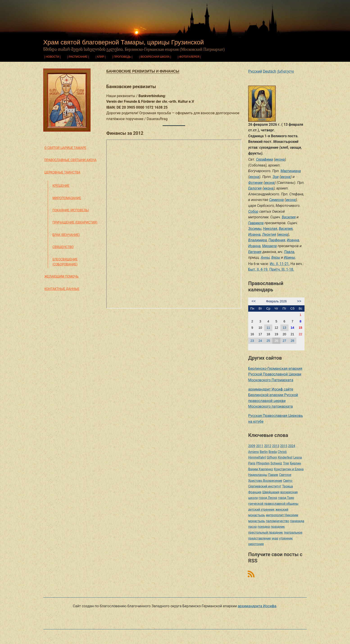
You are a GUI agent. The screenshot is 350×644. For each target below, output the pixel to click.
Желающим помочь (61, 276)
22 (300, 334)
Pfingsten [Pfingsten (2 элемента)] (263, 463)
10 (260, 328)
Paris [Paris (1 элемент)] (252, 463)
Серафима (264, 159)
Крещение (61, 186)
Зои (276, 177)
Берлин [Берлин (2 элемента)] (296, 463)
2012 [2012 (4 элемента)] (268, 446)
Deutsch (270, 71)
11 (268, 328)
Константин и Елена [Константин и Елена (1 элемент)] (289, 469)
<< (254, 301)
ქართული (285, 71)
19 (276, 334)
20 (284, 334)
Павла (289, 252)
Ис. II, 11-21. (280, 264)
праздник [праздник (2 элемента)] (278, 527)
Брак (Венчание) (66, 235)
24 (260, 341)
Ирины (289, 257)
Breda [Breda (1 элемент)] (273, 452)
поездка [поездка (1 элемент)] (264, 527)
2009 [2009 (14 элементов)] (252, 446)
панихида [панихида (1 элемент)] (297, 521)
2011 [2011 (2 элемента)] (260, 446)
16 (252, 334)
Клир (101, 57)
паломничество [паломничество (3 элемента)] (277, 521)
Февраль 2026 (276, 301)
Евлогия (255, 188)
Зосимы (255, 229)
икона (280, 159)
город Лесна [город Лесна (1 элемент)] (268, 498)
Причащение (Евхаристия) (75, 222)
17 (260, 334)
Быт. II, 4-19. (258, 269)
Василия (289, 217)
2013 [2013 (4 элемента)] (276, 446)
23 (252, 341)
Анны (265, 257)
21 (293, 334)
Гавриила (256, 223)
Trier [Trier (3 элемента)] (286, 463)
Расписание (78, 57)
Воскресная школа (155, 57)
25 (268, 341)
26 (276, 341)
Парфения (277, 240)
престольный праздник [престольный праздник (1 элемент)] (266, 532)
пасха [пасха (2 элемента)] (252, 527)
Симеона (276, 200)
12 (276, 328)
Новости (52, 57)
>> (299, 301)
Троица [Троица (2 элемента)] (287, 486)
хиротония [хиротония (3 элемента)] (256, 544)
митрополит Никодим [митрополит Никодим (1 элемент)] (282, 515)
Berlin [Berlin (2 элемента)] (264, 452)
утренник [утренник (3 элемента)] (286, 538)
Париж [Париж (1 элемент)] (273, 475)
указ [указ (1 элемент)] (275, 538)
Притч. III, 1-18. (282, 269)
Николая (270, 229)
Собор (253, 211)
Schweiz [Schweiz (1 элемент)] (276, 463)
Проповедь (122, 57)
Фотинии (255, 183)
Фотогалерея (189, 57)
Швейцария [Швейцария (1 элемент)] (271, 492)
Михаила (269, 246)
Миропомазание (67, 198)
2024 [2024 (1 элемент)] (292, 446)
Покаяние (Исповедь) (71, 210)
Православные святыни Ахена (70, 160)
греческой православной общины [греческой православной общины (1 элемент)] (273, 504)
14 (293, 328)
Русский (255, 71)
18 (268, 334)
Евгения (255, 252)
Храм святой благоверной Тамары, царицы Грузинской (124, 42)
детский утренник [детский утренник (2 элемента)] (261, 509)
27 (284, 341)
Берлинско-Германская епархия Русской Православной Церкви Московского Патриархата (275, 374)
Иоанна (254, 234)
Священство (63, 247)
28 (293, 341)
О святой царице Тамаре (65, 148)
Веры (276, 257)
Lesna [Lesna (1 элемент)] (298, 457)
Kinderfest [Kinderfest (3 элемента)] (285, 457)
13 (284, 328)
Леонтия (269, 234)
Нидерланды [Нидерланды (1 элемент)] (258, 475)
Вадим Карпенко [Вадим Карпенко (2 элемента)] (261, 469)
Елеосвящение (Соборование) (65, 262)
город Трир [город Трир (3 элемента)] (286, 498)
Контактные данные (62, 289)
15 (300, 328)
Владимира (258, 240)
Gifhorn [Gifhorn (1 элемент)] (272, 457)
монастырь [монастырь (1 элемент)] (257, 521)
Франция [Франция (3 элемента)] (255, 492)
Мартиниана (291, 171)
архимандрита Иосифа (257, 606)
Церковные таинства (62, 172)
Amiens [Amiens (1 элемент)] (253, 452)
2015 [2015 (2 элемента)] (284, 446)
